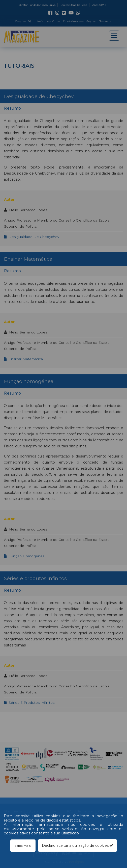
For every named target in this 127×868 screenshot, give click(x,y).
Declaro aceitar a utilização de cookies (77, 846)
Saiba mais (23, 846)
